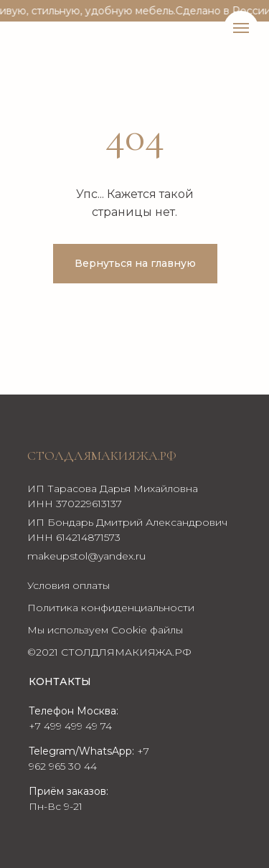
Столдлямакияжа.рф (102, 456)
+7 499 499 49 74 (70, 726)
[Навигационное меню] (241, 28)
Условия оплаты (69, 585)
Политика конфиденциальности (111, 608)
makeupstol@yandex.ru (86, 556)
